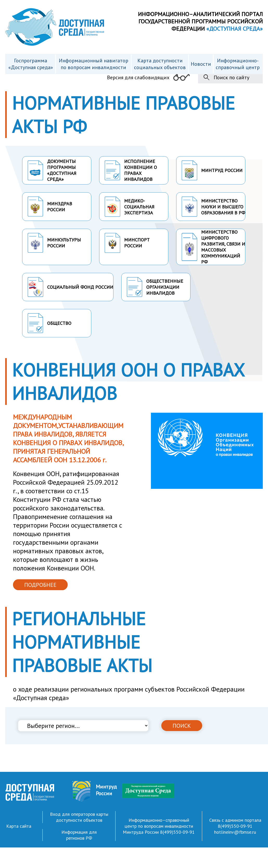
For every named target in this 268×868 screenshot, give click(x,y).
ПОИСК (182, 726)
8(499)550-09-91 (177, 832)
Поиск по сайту (231, 77)
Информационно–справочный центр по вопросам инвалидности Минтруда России (158, 826)
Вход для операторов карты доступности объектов (79, 817)
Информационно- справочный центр (238, 64)
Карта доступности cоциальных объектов (160, 64)
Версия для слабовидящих (138, 77)
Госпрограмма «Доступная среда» (31, 64)
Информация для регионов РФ (79, 835)
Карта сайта (19, 826)
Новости (201, 64)
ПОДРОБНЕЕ (40, 585)
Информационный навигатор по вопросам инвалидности (94, 64)
